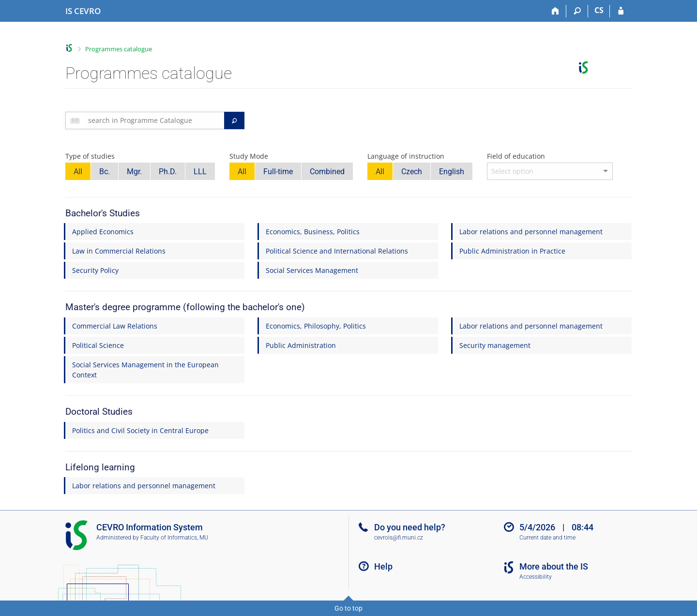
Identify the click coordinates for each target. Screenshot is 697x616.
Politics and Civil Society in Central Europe (140, 430)
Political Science (98, 345)
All (78, 172)
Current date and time (547, 538)
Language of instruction (406, 156)
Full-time (278, 172)
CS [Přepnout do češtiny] (599, 10)
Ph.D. (168, 172)
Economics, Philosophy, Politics (316, 326)
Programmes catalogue (119, 49)
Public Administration (301, 345)
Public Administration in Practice (512, 251)
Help (383, 566)
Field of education (516, 156)
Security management (495, 345)
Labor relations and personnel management (531, 232)
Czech (412, 172)
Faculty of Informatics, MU (174, 538)
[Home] (555, 11)
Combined (327, 172)
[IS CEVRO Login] (621, 11)
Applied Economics (103, 232)
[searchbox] (154, 120)
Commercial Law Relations (115, 326)
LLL (200, 172)
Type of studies (90, 156)
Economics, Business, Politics (313, 232)
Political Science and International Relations (337, 251)
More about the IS (554, 566)
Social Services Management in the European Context (145, 370)
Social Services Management (312, 270)
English (452, 172)
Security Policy (95, 270)
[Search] (577, 11)
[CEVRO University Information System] (83, 11)
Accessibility (536, 577)
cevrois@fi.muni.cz (399, 538)
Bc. (105, 172)
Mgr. (134, 172)
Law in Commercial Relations (119, 251)
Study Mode (249, 156)
